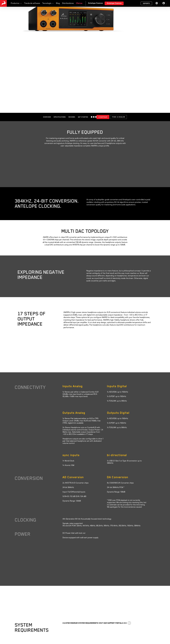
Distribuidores (68, 3)
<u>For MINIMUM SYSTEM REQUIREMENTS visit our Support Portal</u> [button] (95, 623)
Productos (16, 3)
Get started (83, 117)
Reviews (72, 117)
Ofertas (79, 3)
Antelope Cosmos (114, 3)
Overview (47, 117)
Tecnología (48, 3)
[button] (119, 117)
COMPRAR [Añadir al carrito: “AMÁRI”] (103, 117)
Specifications (60, 117)
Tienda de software (32, 3)
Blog (58, 3)
